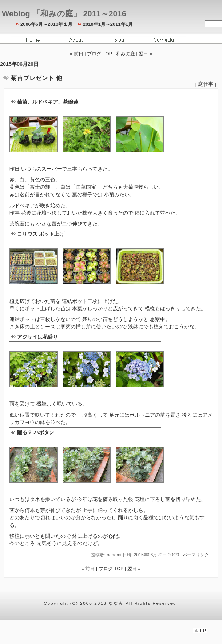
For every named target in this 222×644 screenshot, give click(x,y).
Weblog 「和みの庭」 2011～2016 (64, 14)
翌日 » (145, 54)
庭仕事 (206, 84)
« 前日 (77, 54)
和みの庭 (126, 54)
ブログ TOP (100, 54)
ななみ (116, 603)
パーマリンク (196, 555)
